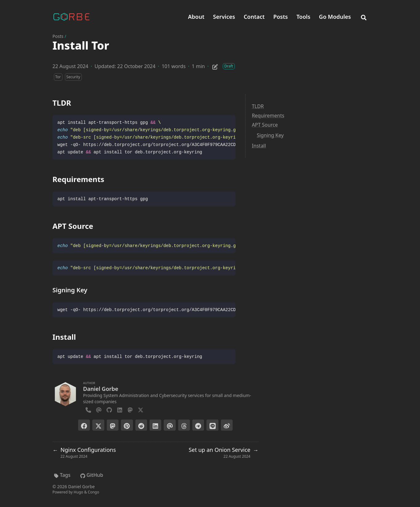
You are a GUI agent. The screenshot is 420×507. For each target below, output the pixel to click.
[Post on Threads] (184, 425)
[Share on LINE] (212, 425)
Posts (58, 36)
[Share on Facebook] (84, 425)
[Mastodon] (130, 409)
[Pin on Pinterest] (127, 425)
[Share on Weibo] (227, 425)
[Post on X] (98, 425)
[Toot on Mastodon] (113, 425)
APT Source (265, 125)
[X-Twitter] (141, 409)
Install (259, 146)
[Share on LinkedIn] (155, 425)
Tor (58, 77)
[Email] (99, 409)
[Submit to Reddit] (141, 425)
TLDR (258, 106)
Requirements (268, 116)
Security (73, 77)
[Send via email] (170, 425)
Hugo (78, 492)
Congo (93, 492)
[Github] (109, 409)
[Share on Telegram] (198, 425)
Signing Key (270, 135)
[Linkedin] (120, 409)
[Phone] (88, 409)
